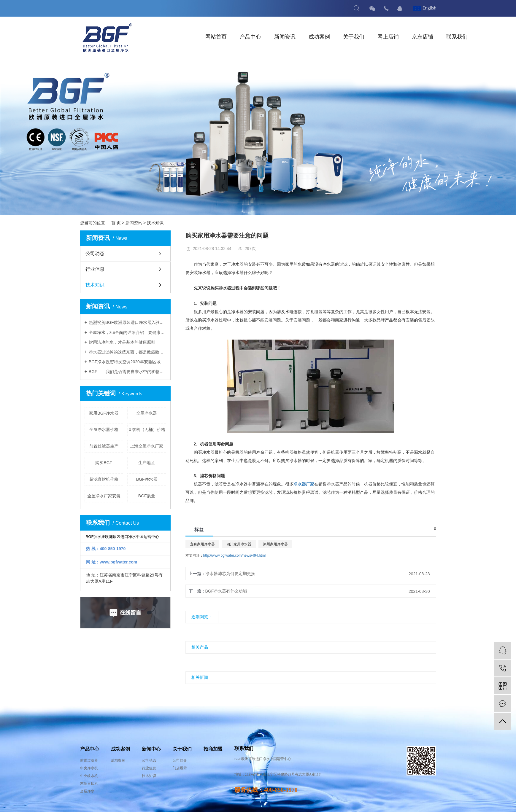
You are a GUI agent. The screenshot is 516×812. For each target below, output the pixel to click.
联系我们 (457, 37)
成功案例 (319, 37)
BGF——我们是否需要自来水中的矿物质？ (127, 372)
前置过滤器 (89, 760)
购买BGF (104, 463)
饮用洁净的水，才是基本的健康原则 (122, 342)
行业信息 (95, 269)
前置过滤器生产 (104, 446)
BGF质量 (147, 496)
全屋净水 (87, 791)
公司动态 (95, 253)
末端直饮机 (89, 784)
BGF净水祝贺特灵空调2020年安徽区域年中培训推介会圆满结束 (127, 362)
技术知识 (155, 223)
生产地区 (147, 463)
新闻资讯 (285, 37)
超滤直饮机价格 (104, 479)
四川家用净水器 (239, 544)
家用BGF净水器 (104, 413)
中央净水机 (89, 768)
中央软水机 (89, 776)
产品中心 (250, 37)
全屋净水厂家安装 (104, 496)
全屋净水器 (147, 413)
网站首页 (216, 37)
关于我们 (354, 37)
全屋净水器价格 (104, 429)
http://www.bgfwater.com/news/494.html (235, 555)
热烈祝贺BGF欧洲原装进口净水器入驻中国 (127, 322)
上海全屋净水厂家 (147, 446)
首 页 (116, 223)
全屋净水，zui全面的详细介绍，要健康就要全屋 (127, 332)
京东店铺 (423, 37)
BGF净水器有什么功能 (226, 591)
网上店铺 (388, 37)
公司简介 (180, 760)
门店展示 (180, 768)
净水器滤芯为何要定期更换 (230, 574)
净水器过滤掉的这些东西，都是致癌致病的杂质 (127, 352)
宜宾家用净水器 (202, 544)
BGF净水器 (147, 479)
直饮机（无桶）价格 (147, 429)
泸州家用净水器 (275, 544)
